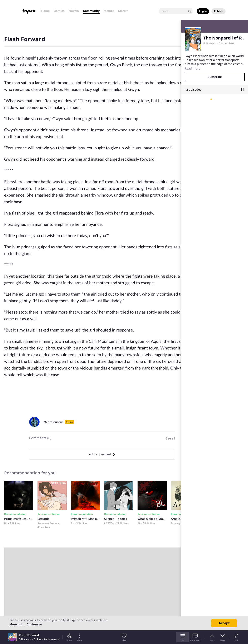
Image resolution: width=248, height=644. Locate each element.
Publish (219, 11)
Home (45, 11)
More (123, 11)
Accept (224, 623)
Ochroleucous (54, 422)
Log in (203, 11)
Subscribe (215, 77)
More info (16, 624)
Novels (74, 11)
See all (170, 438)
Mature (109, 11)
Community (91, 11)
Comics (59, 11)
